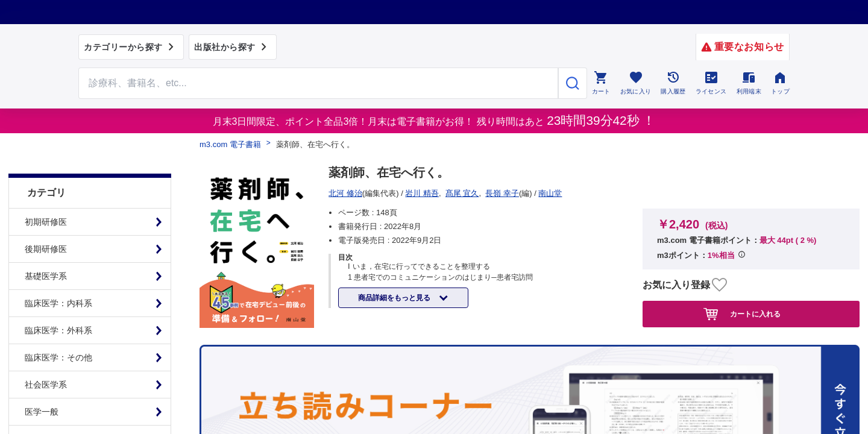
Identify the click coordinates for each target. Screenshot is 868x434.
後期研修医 (46, 222)
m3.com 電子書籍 (230, 144)
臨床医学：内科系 (58, 276)
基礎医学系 (46, 249)
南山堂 (344, 193)
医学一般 (42, 385)
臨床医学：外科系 (58, 303)
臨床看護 (42, 412)
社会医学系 (46, 357)
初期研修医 (46, 195)
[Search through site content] (318, 83)
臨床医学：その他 (58, 330)
